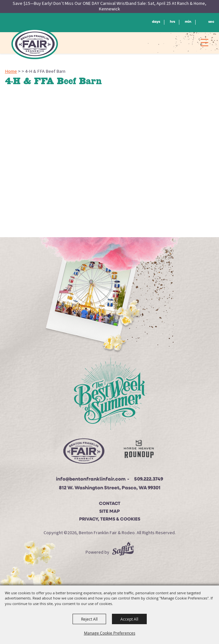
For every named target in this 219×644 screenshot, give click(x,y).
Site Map (109, 512)
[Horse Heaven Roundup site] (139, 451)
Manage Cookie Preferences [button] (110, 633)
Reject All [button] (89, 619)
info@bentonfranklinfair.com (91, 479)
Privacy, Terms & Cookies (110, 519)
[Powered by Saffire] (123, 552)
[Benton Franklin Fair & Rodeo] (35, 44)
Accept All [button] (129, 619)
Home (11, 71)
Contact (110, 504)
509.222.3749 (149, 479)
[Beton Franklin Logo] (83, 453)
